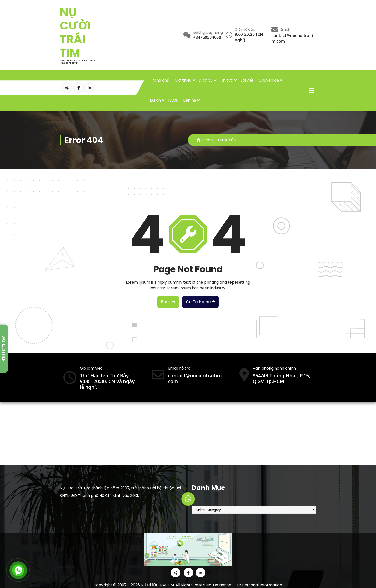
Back (168, 302)
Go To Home (200, 302)
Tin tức (226, 80)
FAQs (173, 100)
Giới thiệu (183, 80)
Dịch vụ (206, 80)
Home (205, 140)
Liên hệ (190, 100)
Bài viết (247, 80)
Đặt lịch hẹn (4, 349)
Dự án (156, 100)
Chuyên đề (269, 80)
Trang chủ (160, 80)
